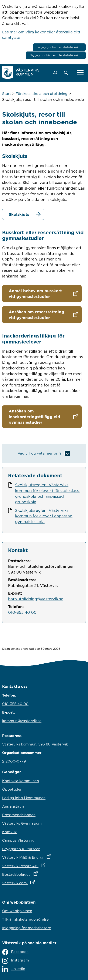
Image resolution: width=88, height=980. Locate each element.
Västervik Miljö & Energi (44, 856)
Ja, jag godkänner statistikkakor (59, 47)
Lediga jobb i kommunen (24, 798)
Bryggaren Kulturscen (21, 849)
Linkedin (14, 969)
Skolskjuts (19, 214)
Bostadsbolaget (39, 873)
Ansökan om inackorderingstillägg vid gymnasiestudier (34, 417)
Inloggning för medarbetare (27, 928)
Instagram (16, 961)
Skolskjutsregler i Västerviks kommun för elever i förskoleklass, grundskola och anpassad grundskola (48, 493)
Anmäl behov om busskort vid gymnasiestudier (35, 294)
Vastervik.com (37, 882)
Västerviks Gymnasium (22, 823)
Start (7, 94)
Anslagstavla (13, 806)
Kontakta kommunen (21, 781)
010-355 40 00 (22, 612)
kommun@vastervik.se (22, 721)
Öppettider (12, 789)
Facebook (15, 952)
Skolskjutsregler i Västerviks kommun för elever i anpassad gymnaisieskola (44, 516)
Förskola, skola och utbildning (41, 94)
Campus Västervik (18, 840)
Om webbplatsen (17, 911)
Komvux (9, 832)
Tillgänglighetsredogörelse (25, 919)
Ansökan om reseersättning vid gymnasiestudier (36, 315)
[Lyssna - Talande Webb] (56, 73)
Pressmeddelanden (19, 815)
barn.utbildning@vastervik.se (36, 599)
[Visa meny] (80, 73)
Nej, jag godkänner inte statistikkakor (56, 55)
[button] (67, 73)
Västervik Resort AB (42, 865)
